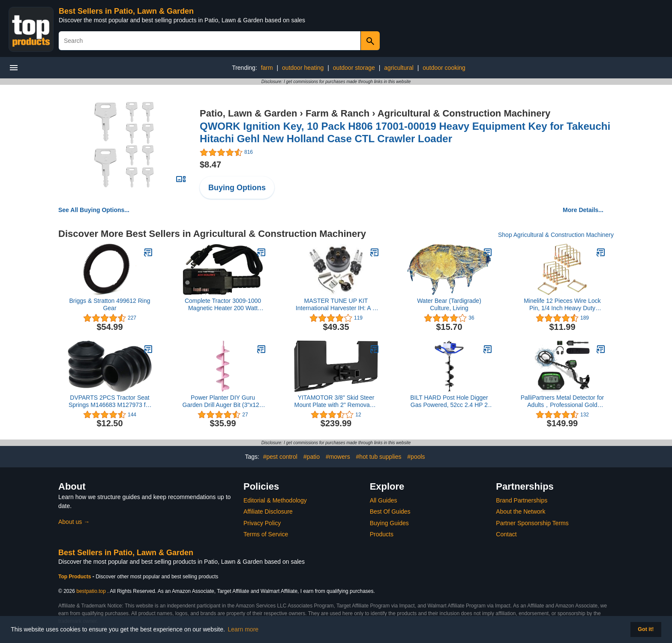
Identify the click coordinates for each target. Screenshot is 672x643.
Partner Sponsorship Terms (532, 523)
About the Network (520, 511)
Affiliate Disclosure (268, 511)
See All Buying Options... (94, 210)
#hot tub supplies (379, 457)
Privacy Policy (262, 523)
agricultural (399, 68)
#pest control (280, 457)
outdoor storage (354, 68)
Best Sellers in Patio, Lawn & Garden (126, 11)
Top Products (75, 577)
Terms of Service (266, 534)
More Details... (583, 210)
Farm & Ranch (337, 113)
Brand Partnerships (522, 500)
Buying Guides (389, 523)
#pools (416, 457)
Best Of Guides (390, 511)
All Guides (384, 500)
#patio (312, 457)
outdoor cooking (444, 68)
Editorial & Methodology (275, 500)
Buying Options (237, 188)
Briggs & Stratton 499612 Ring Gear (109, 304)
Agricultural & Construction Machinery (464, 113)
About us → (74, 522)
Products (382, 534)
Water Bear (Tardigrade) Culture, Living (449, 304)
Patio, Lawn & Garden (248, 113)
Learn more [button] (243, 629)
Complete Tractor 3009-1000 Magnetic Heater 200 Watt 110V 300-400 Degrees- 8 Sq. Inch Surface (223, 305)
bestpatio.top (91, 591)
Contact (506, 534)
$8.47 (210, 164)
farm (267, 68)
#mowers (338, 457)
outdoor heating (303, 68)
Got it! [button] (646, 629)
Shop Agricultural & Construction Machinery (556, 235)
